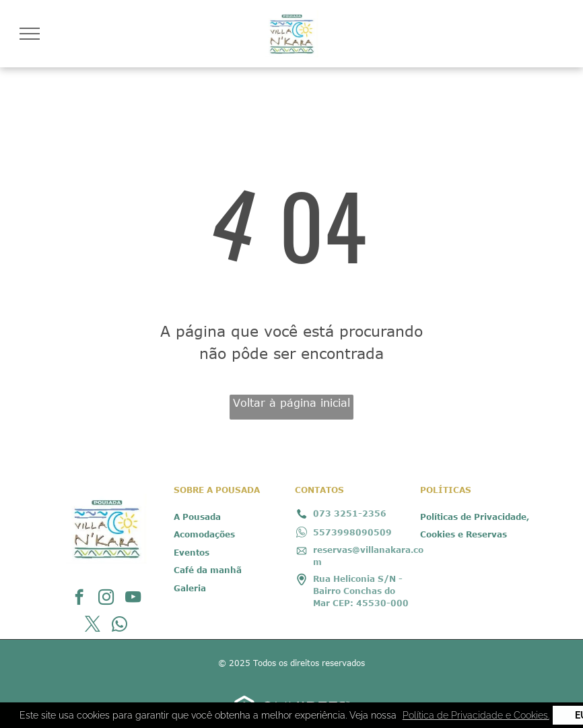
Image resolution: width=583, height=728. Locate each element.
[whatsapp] (119, 626)
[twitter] (93, 626)
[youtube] (133, 599)
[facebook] (79, 599)
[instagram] (106, 599)
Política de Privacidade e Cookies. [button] (476, 715)
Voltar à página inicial (291, 403)
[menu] (30, 34)
